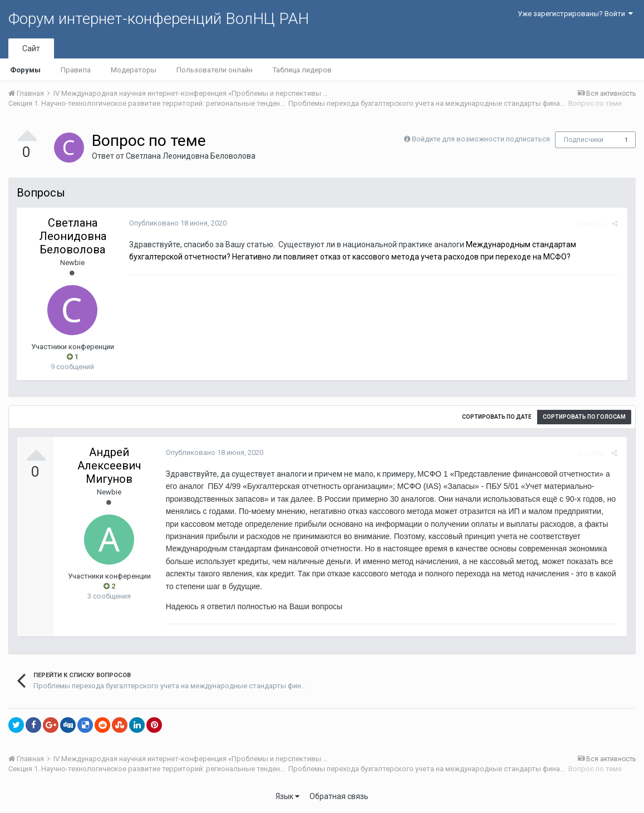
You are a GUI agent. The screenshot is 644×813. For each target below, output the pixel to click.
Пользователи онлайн (215, 70)
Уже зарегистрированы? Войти (575, 14)
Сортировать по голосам (584, 417)
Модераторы (134, 70)
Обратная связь (339, 796)
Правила (76, 70)
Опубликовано (177, 223)
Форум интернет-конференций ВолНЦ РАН (159, 19)
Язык (287, 796)
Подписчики (584, 140)
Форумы (25, 70)
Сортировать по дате (497, 417)
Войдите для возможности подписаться (481, 139)
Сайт (31, 48)
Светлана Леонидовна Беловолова (191, 156)
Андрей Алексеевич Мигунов (109, 466)
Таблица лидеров (302, 70)
